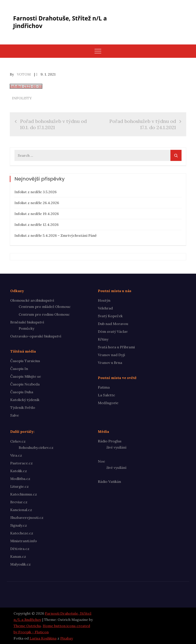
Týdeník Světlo (23, 407)
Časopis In (19, 369)
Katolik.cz (19, 471)
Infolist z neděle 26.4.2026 (37, 203)
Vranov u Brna (110, 363)
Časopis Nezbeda (25, 384)
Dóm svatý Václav (113, 331)
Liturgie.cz (19, 486)
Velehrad (105, 308)
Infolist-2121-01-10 (26, 86)
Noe (101, 461)
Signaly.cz (19, 525)
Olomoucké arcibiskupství (32, 300)
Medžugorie (108, 403)
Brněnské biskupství (27, 322)
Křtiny (103, 339)
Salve (15, 415)
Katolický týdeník (25, 400)
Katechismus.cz (24, 494)
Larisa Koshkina (43, 638)
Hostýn (104, 300)
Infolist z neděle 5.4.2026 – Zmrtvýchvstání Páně (56, 235)
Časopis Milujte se (26, 376)
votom (24, 74)
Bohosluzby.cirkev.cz (36, 447)
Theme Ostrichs (27, 626)
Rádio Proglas (110, 441)
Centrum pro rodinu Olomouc (44, 314)
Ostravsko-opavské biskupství (36, 336)
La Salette (106, 395)
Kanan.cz (18, 556)
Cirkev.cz (18, 441)
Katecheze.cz (22, 533)
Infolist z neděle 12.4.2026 (36, 225)
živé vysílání (116, 447)
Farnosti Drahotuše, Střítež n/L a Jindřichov (60, 22)
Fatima (104, 387)
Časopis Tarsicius (25, 361)
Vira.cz (16, 455)
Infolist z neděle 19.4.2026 (37, 214)
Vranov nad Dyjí (111, 355)
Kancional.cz (21, 510)
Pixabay (67, 638)
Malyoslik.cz (20, 564)
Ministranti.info (24, 541)
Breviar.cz (19, 502)
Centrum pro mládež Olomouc (45, 307)
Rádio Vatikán (109, 481)
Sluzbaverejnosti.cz (27, 518)
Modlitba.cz (20, 479)
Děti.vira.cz (20, 549)
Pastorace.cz (21, 463)
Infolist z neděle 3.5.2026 (35, 192)
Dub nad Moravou (113, 324)
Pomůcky (26, 328)
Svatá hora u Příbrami (116, 347)
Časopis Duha (22, 392)
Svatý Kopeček (110, 316)
